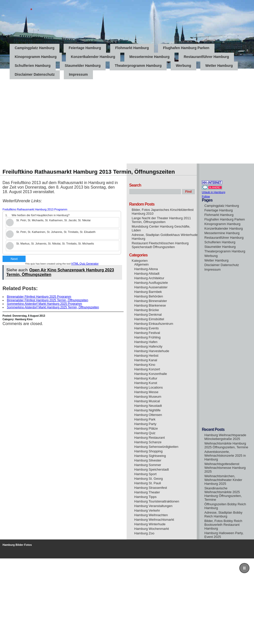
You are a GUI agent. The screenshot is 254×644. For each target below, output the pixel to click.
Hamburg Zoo (144, 533)
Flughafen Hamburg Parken (186, 48)
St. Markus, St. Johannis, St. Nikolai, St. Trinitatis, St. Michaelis (55, 244)
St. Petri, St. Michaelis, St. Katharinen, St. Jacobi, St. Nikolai (53, 220)
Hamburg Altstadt (147, 274)
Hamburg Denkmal (148, 315)
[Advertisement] (47, 116)
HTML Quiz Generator (85, 264)
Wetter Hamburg (219, 66)
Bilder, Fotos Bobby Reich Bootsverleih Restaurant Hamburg (223, 525)
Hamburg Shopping (148, 451)
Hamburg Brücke (147, 310)
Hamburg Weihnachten (151, 515)
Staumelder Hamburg (83, 66)
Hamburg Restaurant (150, 438)
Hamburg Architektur (149, 278)
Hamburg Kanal (146, 360)
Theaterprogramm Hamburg (138, 66)
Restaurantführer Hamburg (206, 57)
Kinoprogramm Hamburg (36, 57)
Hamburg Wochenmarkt (152, 529)
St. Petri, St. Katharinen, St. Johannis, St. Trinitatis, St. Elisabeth (56, 232)
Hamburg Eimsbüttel (149, 319)
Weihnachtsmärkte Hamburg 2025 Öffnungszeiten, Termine (226, 445)
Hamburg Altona (146, 269)
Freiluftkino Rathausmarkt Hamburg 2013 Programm (35, 209)
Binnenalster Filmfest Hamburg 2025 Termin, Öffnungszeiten (47, 300)
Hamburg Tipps (145, 497)
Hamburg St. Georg (149, 479)
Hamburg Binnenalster (151, 301)
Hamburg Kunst (146, 383)
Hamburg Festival (147, 333)
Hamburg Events (146, 328)
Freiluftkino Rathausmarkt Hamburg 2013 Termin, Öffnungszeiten (89, 172)
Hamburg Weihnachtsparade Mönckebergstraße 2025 (225, 437)
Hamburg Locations (149, 387)
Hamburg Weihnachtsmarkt (154, 520)
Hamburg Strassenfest (151, 488)
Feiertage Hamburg (85, 48)
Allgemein (141, 264)
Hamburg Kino (24, 319)
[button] (244, 568)
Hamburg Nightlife (147, 410)
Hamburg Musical (147, 401)
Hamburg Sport (145, 474)
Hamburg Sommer (148, 465)
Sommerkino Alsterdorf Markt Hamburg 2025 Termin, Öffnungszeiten (53, 307)
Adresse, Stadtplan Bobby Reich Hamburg (223, 514)
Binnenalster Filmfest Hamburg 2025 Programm (39, 297)
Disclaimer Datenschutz (222, 265)
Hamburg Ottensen (148, 415)
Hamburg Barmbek (148, 292)
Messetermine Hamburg (150, 57)
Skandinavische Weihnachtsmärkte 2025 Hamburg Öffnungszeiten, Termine (223, 494)
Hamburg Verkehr (147, 510)
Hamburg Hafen (146, 342)
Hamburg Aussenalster (151, 287)
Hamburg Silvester (148, 460)
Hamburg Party (145, 424)
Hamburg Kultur (146, 378)
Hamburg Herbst (146, 356)
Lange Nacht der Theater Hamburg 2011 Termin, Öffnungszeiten (161, 220)
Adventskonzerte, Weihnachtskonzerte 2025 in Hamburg (225, 456)
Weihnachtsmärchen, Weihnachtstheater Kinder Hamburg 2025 (223, 480)
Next (14, 259)
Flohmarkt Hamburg (132, 48)
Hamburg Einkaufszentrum (154, 324)
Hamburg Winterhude (150, 524)
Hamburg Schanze (148, 442)
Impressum (212, 269)
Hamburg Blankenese (150, 305)
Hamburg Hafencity (148, 346)
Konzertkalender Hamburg (93, 57)
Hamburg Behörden (149, 296)
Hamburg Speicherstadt (152, 469)
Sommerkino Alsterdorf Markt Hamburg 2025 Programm (44, 304)
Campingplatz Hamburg (35, 48)
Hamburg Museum (148, 397)
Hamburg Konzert (147, 369)
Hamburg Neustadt (148, 406)
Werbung (183, 66)
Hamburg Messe (146, 392)
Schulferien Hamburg (33, 66)
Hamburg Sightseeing (150, 456)
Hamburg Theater (147, 492)
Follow (206, 196)
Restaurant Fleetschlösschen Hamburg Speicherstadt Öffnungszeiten (160, 245)
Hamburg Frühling (147, 337)
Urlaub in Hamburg (213, 192)
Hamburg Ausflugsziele (151, 283)
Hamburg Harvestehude (152, 351)
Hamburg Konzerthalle (151, 374)
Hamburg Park (145, 419)
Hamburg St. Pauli (148, 483)
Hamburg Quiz (145, 433)
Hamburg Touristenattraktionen (157, 501)
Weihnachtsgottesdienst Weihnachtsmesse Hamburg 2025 (225, 468)
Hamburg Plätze (146, 428)
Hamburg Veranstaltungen (153, 506)
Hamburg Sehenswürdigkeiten (156, 447)
